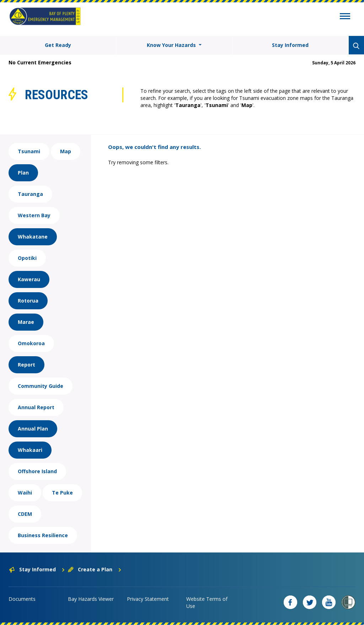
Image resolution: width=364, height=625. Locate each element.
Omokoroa (31, 343)
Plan (23, 173)
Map (66, 151)
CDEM (25, 514)
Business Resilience (43, 535)
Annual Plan (33, 429)
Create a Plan (95, 569)
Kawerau (29, 279)
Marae (26, 322)
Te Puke (62, 493)
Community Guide (41, 386)
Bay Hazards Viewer (91, 599)
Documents (22, 599)
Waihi (25, 493)
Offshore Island (37, 471)
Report (26, 365)
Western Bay (34, 215)
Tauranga (30, 194)
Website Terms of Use (207, 602)
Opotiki (27, 258)
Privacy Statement (148, 599)
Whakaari (30, 450)
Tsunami (29, 151)
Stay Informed (290, 45)
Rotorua (28, 301)
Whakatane (33, 237)
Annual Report (36, 407)
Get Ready (58, 45)
